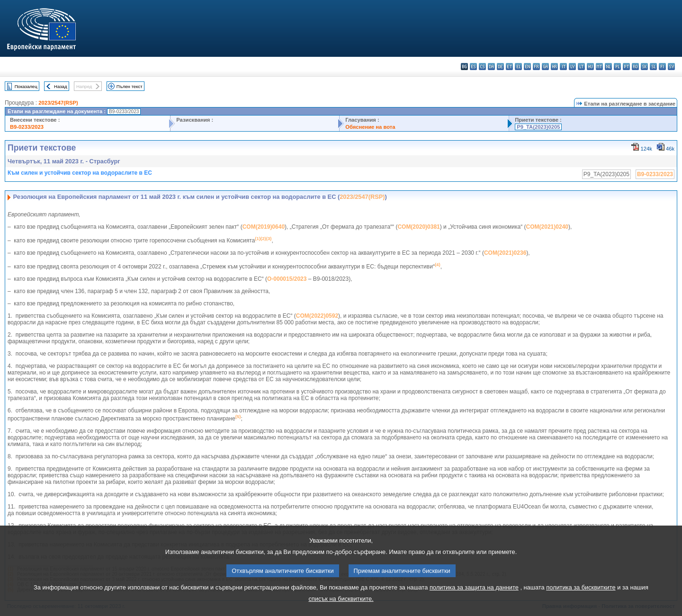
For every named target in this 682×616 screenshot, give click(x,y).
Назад (61, 86)
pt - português (626, 67)
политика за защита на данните (474, 600)
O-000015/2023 (287, 279)
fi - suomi (662, 67)
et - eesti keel (509, 67)
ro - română (635, 67)
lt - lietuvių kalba (581, 67)
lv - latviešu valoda (572, 67)
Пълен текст (130, 86)
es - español (473, 67)
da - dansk (491, 67)
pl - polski (617, 67)
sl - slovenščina (653, 67)
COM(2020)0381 (418, 227)
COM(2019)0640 (264, 227)
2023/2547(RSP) (58, 103)
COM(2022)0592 (317, 316)
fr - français (536, 67)
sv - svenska (671, 67)
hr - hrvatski (554, 67)
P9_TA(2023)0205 (538, 127)
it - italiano (563, 67)
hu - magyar (590, 67)
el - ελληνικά (518, 67)
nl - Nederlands (608, 67)
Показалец (26, 86)
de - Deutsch (500, 67)
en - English (527, 67)
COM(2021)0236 (505, 253)
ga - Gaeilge (545, 67)
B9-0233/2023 (27, 127)
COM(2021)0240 (547, 227)
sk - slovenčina (644, 67)
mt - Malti (599, 67)
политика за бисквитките (581, 600)
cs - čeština (482, 67)
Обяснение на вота (370, 127)
